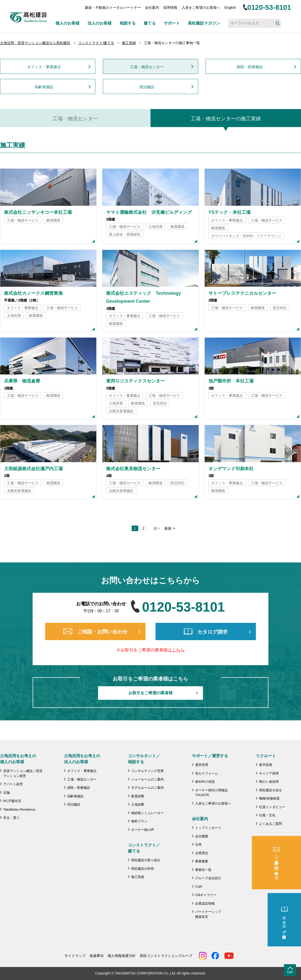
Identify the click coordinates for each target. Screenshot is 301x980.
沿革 (198, 845)
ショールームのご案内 (147, 779)
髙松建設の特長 (143, 869)
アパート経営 (13, 784)
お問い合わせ (269, 860)
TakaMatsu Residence (19, 809)
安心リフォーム (207, 773)
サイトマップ (75, 956)
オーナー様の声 (143, 830)
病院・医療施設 (250, 67)
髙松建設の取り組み (146, 860)
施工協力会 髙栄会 (274, 886)
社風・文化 (267, 815)
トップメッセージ (208, 828)
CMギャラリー (206, 895)
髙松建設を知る (271, 790)
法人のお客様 (100, 23)
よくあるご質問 (271, 824)
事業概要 (202, 861)
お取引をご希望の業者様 (150, 693)
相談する (128, 23)
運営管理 (202, 765)
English (230, 8)
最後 (168, 528)
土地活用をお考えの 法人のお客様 (82, 759)
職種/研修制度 (269, 798)
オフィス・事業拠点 (44, 67)
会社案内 (152, 8)
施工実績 (129, 43)
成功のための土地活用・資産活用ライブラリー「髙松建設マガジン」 (279, 846)
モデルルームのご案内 (147, 788)
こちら (178, 650)
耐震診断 (138, 796)
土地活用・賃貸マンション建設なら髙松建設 (35, 43)
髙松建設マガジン (204, 23)
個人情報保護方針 (122, 956)
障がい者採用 (269, 782)
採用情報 (170, 8)
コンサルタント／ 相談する (144, 759)
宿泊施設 (147, 87)
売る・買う (11, 818)
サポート (172, 23)
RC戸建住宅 (12, 801)
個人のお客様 (67, 23)
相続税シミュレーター (147, 813)
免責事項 (97, 956)
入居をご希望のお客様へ (201, 8)
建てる (150, 23)
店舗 (7, 793)
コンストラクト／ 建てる (144, 848)
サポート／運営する (210, 756)
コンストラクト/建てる (96, 43)
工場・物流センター (147, 67)
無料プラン (139, 821)
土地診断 (138, 804)
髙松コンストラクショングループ (166, 956)
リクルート (266, 756)
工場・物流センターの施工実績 (226, 119)
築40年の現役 (205, 782)
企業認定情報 (205, 903)
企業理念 (202, 853)
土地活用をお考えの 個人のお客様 (18, 759)
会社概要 (202, 836)
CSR (199, 887)
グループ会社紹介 (208, 878)
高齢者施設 (44, 87)
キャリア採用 (269, 773)
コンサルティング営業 (147, 771)
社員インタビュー (272, 807)
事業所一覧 (203, 870)
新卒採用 (266, 765)
